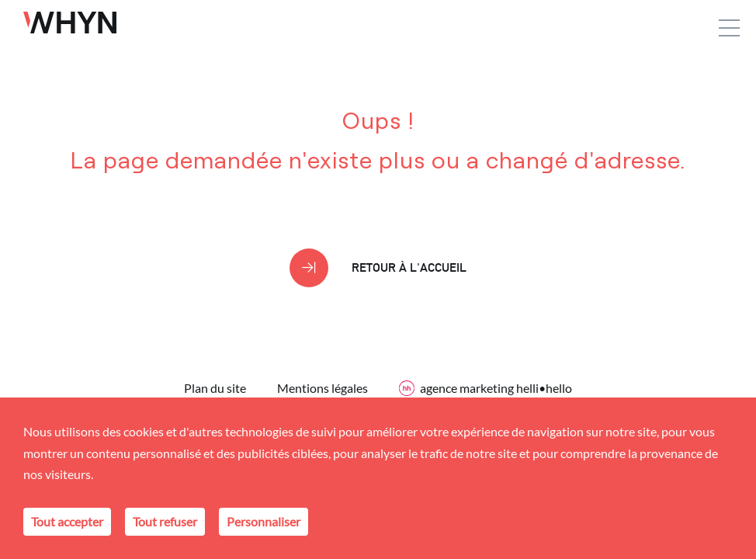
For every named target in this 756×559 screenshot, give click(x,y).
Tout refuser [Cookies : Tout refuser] (165, 521)
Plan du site (215, 388)
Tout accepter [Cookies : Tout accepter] (67, 521)
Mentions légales (323, 388)
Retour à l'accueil (409, 267)
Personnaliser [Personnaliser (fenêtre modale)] (264, 521)
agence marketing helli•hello (486, 388)
